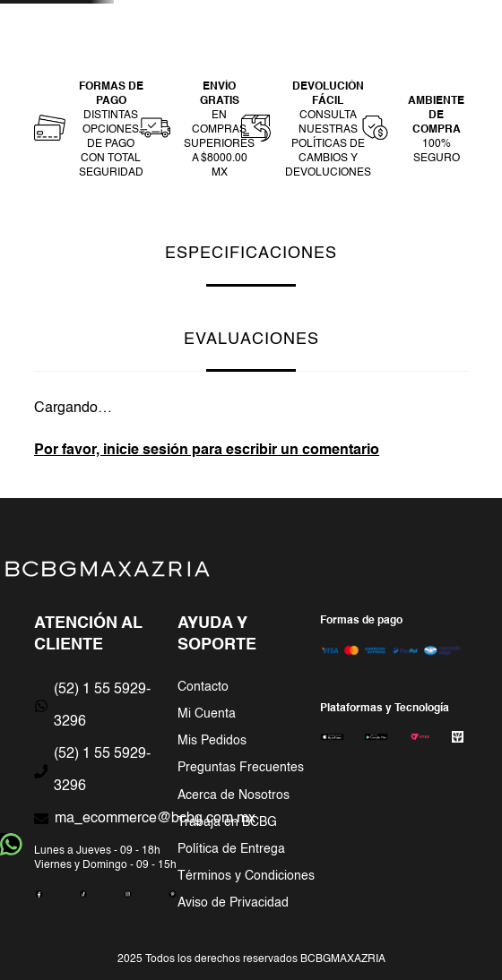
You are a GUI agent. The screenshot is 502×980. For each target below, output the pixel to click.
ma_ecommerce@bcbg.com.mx (155, 819)
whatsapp (11, 844)
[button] (89, 130)
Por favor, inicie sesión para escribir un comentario (207, 451)
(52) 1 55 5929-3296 (102, 706)
